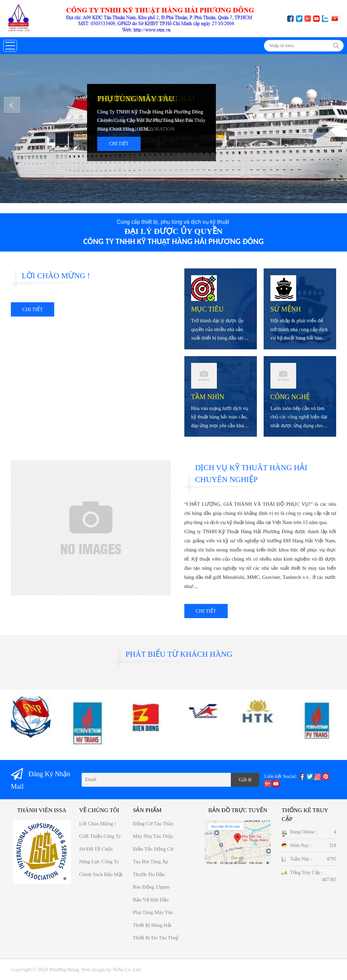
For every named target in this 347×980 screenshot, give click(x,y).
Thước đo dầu (149, 874)
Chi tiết (119, 144)
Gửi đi (245, 780)
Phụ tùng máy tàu (153, 912)
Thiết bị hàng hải (152, 925)
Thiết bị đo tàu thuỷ (156, 938)
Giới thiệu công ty (100, 836)
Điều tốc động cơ (153, 849)
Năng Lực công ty (99, 862)
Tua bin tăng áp (151, 862)
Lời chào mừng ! (98, 824)
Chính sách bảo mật (101, 874)
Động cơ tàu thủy (153, 824)
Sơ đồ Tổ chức (96, 849)
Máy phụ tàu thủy (153, 836)
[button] (10, 46)
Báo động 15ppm (151, 887)
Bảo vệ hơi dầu (151, 900)
